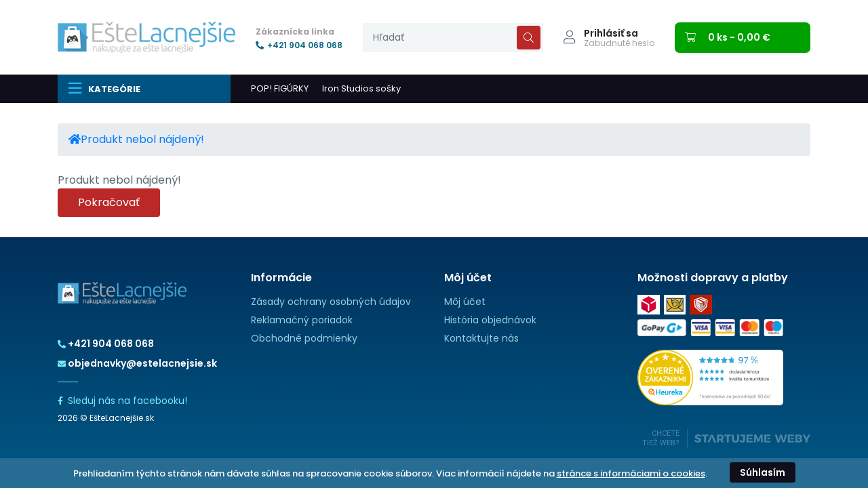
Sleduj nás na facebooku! (122, 401)
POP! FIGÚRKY (280, 88)
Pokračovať (109, 202)
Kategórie (104, 88)
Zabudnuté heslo (619, 43)
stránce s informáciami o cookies (631, 473)
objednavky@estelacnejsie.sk (137, 363)
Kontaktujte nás (481, 338)
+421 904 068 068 (299, 45)
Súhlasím (763, 472)
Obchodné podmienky (304, 338)
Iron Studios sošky (361, 88)
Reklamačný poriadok (302, 320)
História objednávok (490, 320)
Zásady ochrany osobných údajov (331, 302)
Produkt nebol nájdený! (142, 139)
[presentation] (453, 38)
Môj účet (465, 302)
